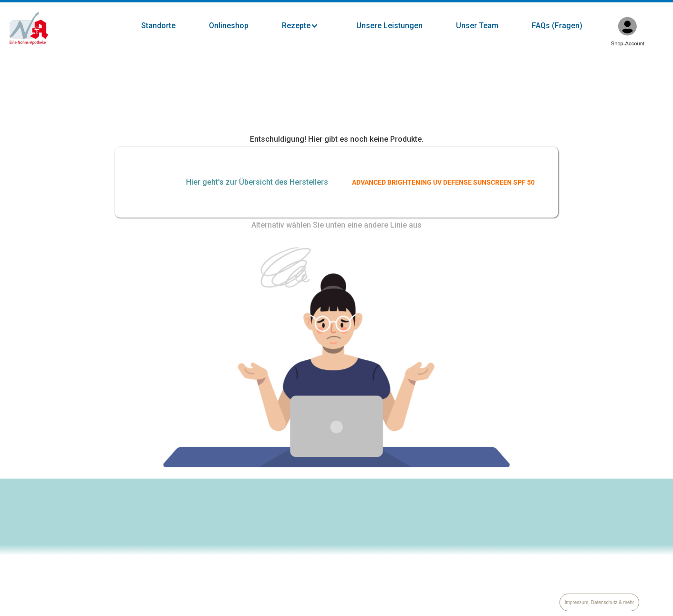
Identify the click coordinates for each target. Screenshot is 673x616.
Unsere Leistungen (389, 26)
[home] (29, 29)
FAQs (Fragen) (557, 26)
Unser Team (477, 26)
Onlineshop (229, 26)
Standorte (158, 26)
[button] (310, 26)
